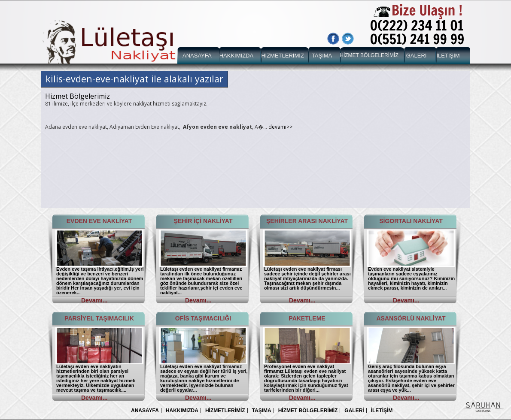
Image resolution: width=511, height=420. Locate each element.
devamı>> (280, 127)
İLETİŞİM (448, 56)
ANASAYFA (197, 56)
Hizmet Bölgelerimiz (78, 96)
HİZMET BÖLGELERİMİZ (369, 55)
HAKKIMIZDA (236, 56)
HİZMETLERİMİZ (283, 56)
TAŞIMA (322, 56)
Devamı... (94, 300)
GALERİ (417, 56)
